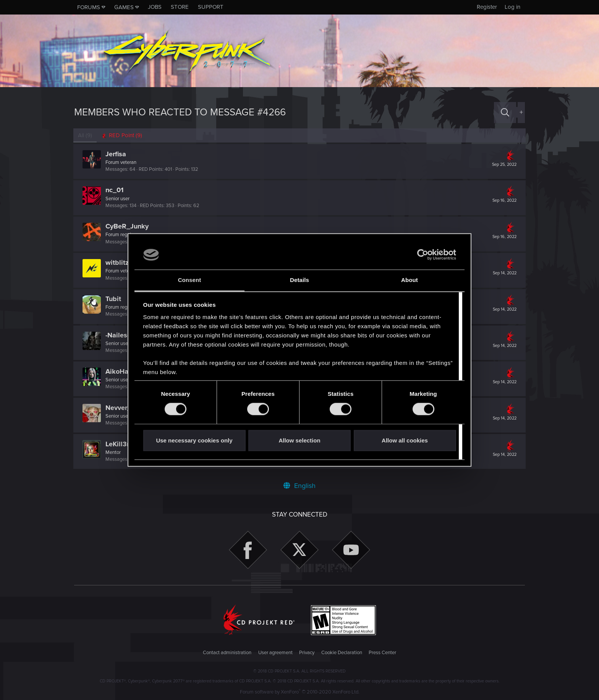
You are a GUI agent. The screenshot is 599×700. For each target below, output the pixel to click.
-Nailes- (118, 335)
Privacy (307, 653)
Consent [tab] (190, 280)
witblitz (118, 262)
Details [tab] (299, 280)
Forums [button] (89, 7)
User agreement (275, 653)
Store (180, 7)
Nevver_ (119, 408)
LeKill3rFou (124, 444)
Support (211, 7)
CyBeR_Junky (128, 226)
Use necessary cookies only (194, 440)
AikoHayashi (126, 371)
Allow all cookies (405, 440)
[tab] (122, 135)
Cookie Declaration (342, 653)
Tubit (114, 299)
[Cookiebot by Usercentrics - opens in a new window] (423, 255)
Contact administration (227, 653)
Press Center (382, 653)
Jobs (155, 7)
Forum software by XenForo (300, 692)
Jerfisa (117, 154)
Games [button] (124, 7)
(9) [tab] (86, 135)
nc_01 (115, 190)
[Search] (505, 113)
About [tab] (410, 280)
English (299, 486)
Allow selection (299, 440)
